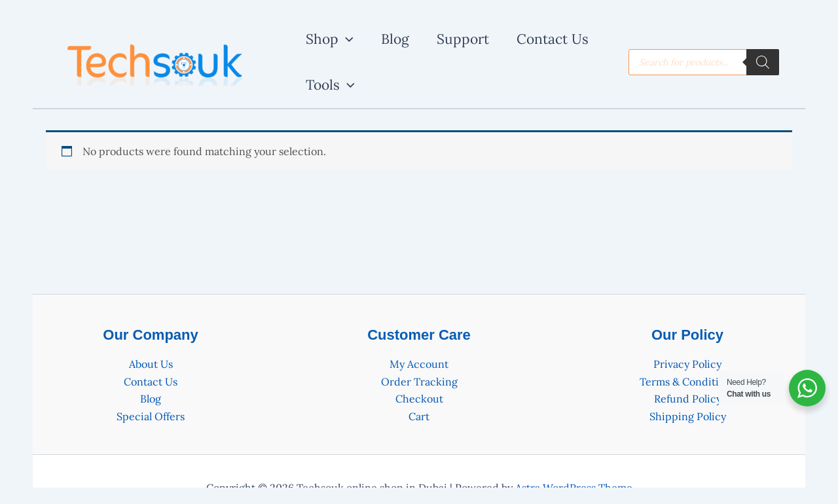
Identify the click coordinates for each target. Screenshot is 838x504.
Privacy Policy (687, 364)
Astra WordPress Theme (574, 488)
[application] (346, 39)
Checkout (419, 399)
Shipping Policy (688, 416)
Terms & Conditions (688, 382)
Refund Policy (688, 399)
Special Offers (151, 416)
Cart (419, 416)
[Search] (763, 62)
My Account (419, 364)
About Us (151, 364)
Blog (151, 399)
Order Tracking (419, 382)
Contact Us (151, 382)
